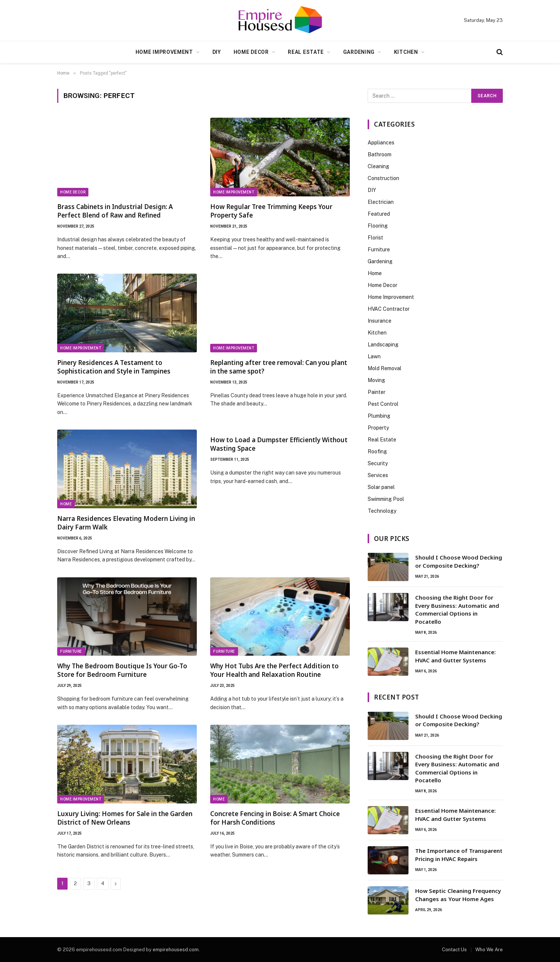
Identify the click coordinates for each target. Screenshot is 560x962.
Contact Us (454, 950)
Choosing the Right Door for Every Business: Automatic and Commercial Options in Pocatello (457, 609)
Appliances (381, 143)
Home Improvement (164, 52)
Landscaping (383, 345)
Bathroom (380, 154)
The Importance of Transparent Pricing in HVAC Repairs (459, 855)
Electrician (381, 202)
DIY (217, 52)
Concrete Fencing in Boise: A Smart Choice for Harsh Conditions (275, 818)
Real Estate (306, 52)
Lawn (374, 356)
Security (378, 463)
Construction (383, 178)
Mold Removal (385, 368)
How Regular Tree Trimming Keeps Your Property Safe (271, 211)
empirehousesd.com (176, 950)
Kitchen (406, 52)
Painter (377, 392)
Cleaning (378, 166)
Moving (376, 380)
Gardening (359, 52)
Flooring (378, 226)
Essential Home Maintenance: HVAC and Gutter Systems (455, 656)
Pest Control (383, 404)
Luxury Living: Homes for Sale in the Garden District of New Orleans (125, 818)
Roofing (377, 451)
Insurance (380, 321)
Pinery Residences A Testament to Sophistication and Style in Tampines (114, 367)
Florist (375, 238)
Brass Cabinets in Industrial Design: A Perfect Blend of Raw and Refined (115, 211)
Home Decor (251, 52)
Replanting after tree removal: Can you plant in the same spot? (279, 367)
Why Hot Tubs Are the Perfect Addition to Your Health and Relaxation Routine (274, 670)
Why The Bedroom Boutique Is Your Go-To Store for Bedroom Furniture (122, 670)
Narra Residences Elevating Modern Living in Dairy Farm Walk (126, 523)
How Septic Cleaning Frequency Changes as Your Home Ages (458, 895)
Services (378, 475)
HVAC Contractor (389, 309)
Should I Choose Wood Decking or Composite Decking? (459, 561)
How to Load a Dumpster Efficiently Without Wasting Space (279, 444)
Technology (382, 511)
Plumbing (379, 416)
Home (66, 504)
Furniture (71, 651)
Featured (379, 214)
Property (378, 428)
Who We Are (489, 950)
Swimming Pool (386, 499)
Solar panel (381, 487)
